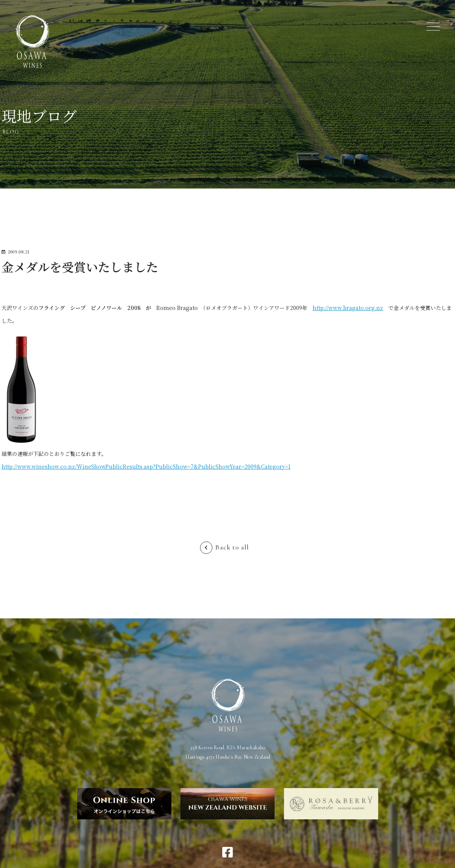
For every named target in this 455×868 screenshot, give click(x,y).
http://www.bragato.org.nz (348, 308)
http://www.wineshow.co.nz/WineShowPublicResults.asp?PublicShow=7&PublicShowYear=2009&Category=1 (146, 466)
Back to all (232, 547)
